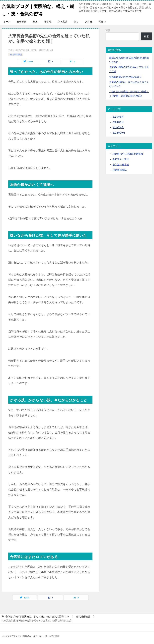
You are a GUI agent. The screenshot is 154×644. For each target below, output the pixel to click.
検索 (108, 30)
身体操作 (22, 22)
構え (35, 22)
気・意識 (63, 22)
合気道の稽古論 (121, 165)
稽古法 (48, 22)
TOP (37, 616)
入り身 (89, 22)
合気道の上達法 (121, 159)
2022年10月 (119, 133)
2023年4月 (118, 127)
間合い (102, 22)
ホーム (7, 22)
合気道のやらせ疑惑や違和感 (128, 154)
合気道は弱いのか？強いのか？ (126, 77)
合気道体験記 (16, 55)
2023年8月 (118, 122)
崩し (76, 22)
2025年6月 (118, 117)
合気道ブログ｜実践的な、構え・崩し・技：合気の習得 (34, 9)
